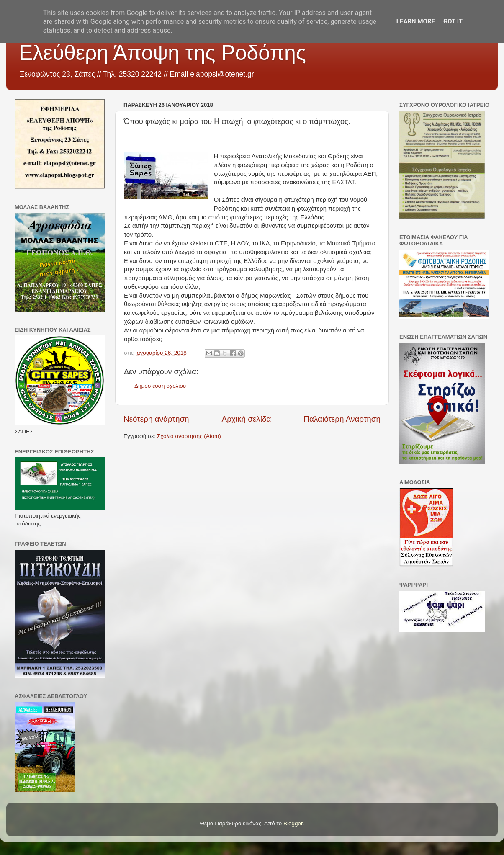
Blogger (293, 823)
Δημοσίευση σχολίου (160, 386)
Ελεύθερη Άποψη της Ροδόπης (162, 53)
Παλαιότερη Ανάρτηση (342, 419)
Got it (453, 21)
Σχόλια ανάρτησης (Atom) (189, 436)
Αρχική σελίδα (247, 419)
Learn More (416, 21)
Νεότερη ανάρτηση (156, 419)
